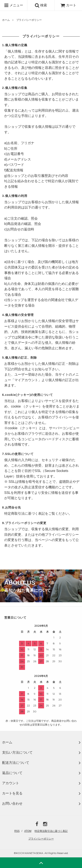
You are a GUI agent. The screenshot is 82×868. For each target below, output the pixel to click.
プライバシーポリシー (41, 839)
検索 (41, 5)
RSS (17, 831)
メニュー (14, 5)
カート (68, 5)
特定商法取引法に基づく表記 (51, 831)
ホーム (6, 20)
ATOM (28, 831)
